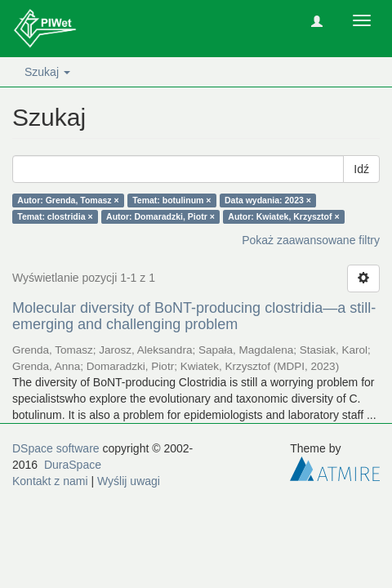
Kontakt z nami (50, 481)
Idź (361, 169)
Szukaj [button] (47, 72)
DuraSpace (73, 465)
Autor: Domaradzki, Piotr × (160, 216)
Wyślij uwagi (129, 481)
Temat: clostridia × (55, 216)
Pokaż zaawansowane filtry (311, 240)
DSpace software (56, 448)
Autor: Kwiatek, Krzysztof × (283, 216)
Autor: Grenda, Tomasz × (68, 200)
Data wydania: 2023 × (268, 200)
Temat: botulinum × (171, 200)
